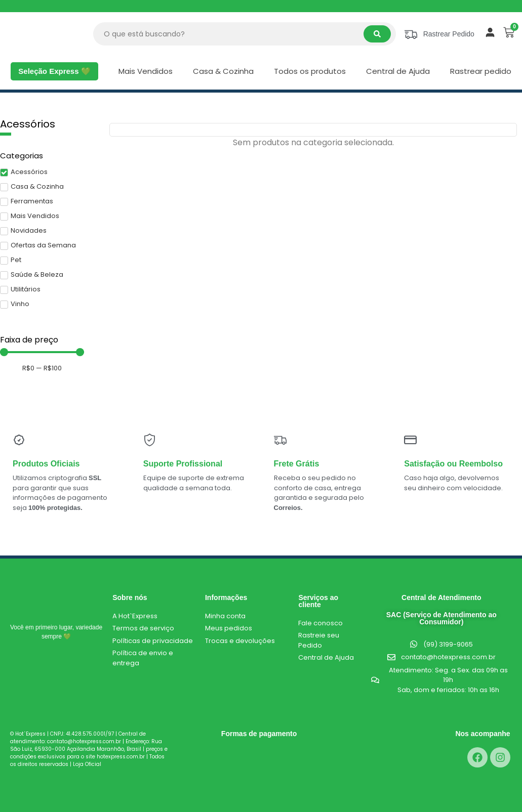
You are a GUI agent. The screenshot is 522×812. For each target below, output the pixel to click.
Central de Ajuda (398, 71)
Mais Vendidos (146, 71)
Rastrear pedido (481, 71)
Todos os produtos (310, 71)
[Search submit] (377, 34)
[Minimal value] (42, 352)
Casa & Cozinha (223, 71)
